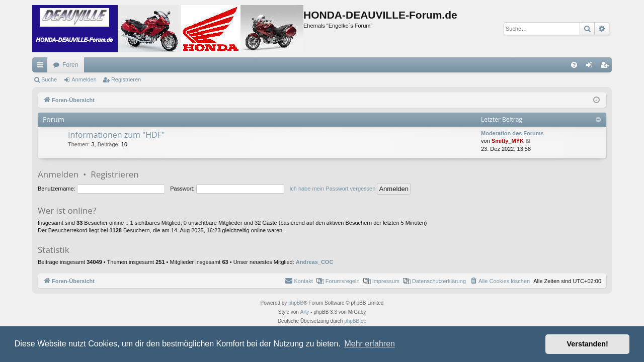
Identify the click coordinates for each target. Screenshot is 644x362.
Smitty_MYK (508, 141)
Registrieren (126, 79)
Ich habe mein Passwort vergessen (332, 189)
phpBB (296, 303)
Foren (70, 65)
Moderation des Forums (512, 133)
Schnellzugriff (42, 67)
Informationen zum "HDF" (116, 135)
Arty (305, 312)
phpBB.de (355, 321)
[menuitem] (574, 65)
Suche (49, 79)
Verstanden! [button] (588, 344)
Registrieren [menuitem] (607, 67)
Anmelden (84, 79)
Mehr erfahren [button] (370, 344)
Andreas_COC (315, 262)
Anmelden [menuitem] (591, 67)
